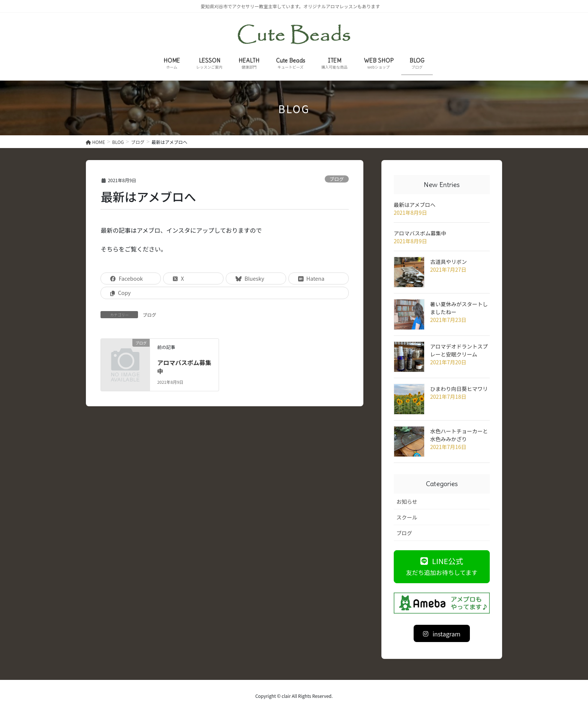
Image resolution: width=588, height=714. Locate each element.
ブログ (336, 179)
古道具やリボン (448, 262)
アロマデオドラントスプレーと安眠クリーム (459, 350)
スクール (407, 517)
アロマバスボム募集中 (184, 367)
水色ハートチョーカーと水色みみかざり (459, 435)
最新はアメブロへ (415, 205)
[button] (442, 567)
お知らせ (407, 501)
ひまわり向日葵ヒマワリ (459, 389)
